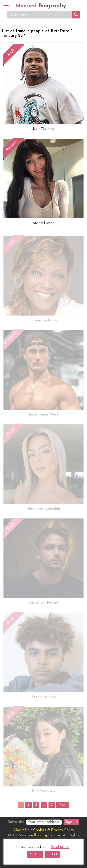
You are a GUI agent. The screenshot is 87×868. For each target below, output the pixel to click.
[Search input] (41, 15)
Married (41, 6)
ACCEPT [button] (35, 854)
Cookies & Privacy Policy (54, 830)
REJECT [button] (53, 854)
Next (63, 805)
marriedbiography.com (41, 835)
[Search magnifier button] (76, 15)
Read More (60, 847)
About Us (21, 830)
